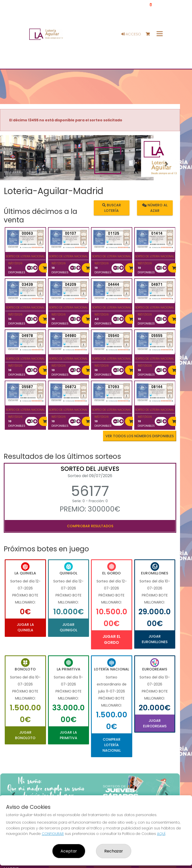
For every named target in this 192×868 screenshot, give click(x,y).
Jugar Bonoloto (25, 735)
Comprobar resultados (90, 526)
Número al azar (155, 208)
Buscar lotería (112, 208)
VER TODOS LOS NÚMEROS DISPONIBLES (140, 436)
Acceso (131, 34)
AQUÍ (161, 834)
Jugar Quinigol (68, 627)
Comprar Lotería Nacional (112, 745)
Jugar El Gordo (111, 639)
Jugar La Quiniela (25, 627)
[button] (13, 164)
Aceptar (69, 851)
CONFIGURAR (53, 834)
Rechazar (114, 851)
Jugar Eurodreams (155, 723)
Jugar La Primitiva (68, 735)
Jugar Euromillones (155, 639)
